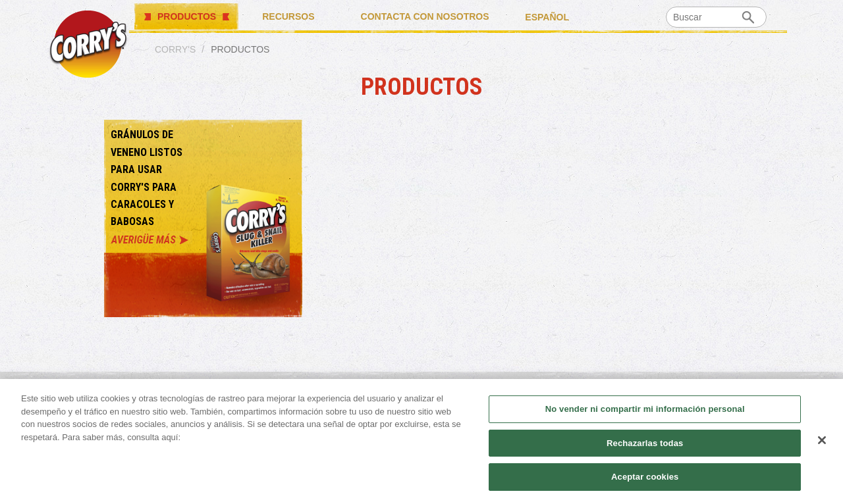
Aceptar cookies (645, 477)
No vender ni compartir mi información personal (645, 409)
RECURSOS (288, 16)
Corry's (175, 49)
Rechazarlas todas (645, 443)
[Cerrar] (822, 440)
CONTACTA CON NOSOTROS (425, 16)
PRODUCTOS (187, 16)
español (547, 16)
